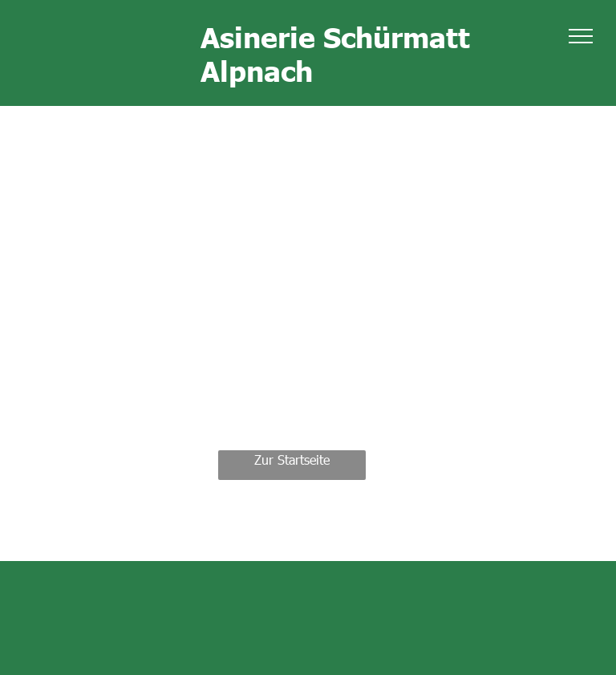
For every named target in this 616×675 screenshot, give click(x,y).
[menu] (581, 36)
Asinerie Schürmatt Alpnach (335, 53)
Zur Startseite (292, 459)
